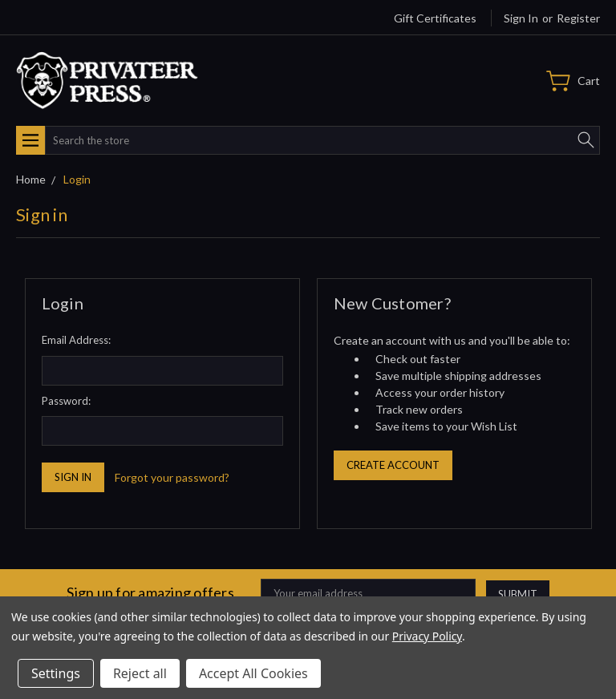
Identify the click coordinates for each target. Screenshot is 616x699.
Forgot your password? (172, 477)
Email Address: (76, 340)
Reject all (140, 673)
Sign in (521, 18)
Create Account (393, 465)
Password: (66, 401)
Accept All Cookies (253, 673)
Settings (56, 673)
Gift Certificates (435, 18)
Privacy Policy (427, 636)
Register (578, 18)
